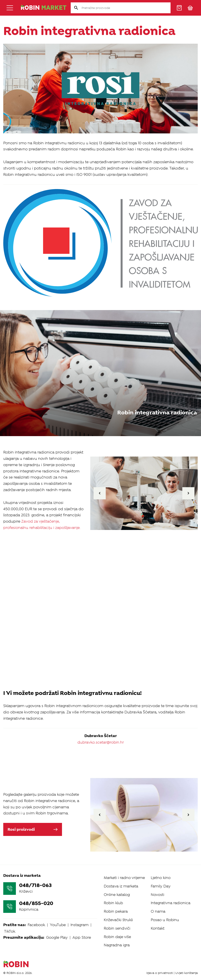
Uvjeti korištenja (187, 973)
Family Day (161, 886)
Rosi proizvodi (33, 830)
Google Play (57, 937)
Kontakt (158, 928)
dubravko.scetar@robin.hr (101, 742)
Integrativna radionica (171, 903)
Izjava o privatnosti (160, 973)
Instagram (80, 925)
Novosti (157, 895)
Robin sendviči (117, 928)
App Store (82, 937)
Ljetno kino (161, 878)
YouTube (58, 925)
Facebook (36, 925)
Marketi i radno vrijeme (124, 878)
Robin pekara (116, 911)
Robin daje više (117, 937)
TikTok (10, 931)
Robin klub (113, 903)
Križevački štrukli (118, 920)
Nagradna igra (117, 945)
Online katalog (117, 895)
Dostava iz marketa (121, 886)
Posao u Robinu (165, 920)
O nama (158, 911)
